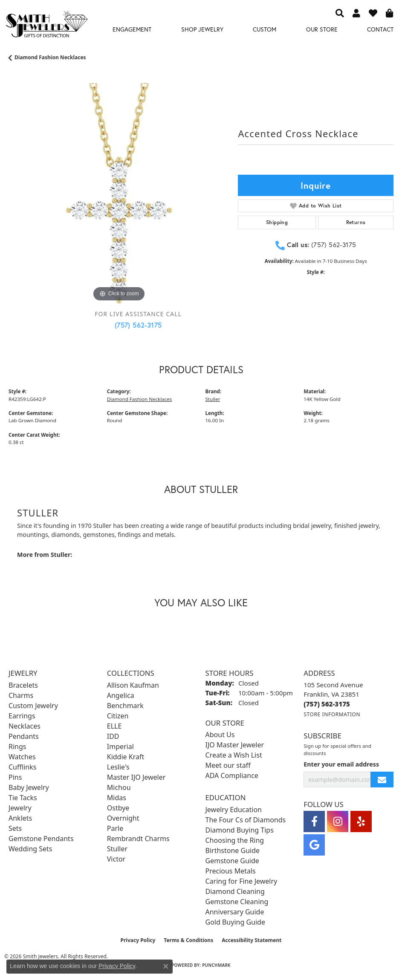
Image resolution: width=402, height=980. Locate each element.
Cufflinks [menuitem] (22, 767)
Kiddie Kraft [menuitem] (126, 757)
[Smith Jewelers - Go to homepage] (46, 26)
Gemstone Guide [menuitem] (232, 861)
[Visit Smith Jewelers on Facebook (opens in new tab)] (314, 821)
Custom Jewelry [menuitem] (33, 706)
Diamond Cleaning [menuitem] (235, 891)
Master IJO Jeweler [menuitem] (136, 777)
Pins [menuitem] (15, 777)
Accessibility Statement (252, 940)
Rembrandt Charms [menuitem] (138, 839)
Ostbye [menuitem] (118, 808)
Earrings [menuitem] (22, 716)
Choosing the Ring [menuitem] (235, 840)
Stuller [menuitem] (117, 849)
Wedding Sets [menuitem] (30, 849)
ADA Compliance (232, 775)
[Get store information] (332, 714)
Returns (356, 222)
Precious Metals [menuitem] (231, 871)
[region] (119, 193)
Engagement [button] (132, 29)
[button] (340, 13)
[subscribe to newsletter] (382, 780)
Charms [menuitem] (21, 695)
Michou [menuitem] (119, 787)
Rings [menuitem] (17, 747)
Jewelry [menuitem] (20, 808)
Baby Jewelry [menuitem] (29, 787)
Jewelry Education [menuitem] (234, 810)
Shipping (277, 222)
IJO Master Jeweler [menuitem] (235, 745)
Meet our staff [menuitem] (228, 765)
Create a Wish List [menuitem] (234, 755)
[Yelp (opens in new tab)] (361, 821)
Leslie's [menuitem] (118, 767)
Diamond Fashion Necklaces (50, 57)
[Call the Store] (327, 704)
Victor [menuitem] (116, 859)
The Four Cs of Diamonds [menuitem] (246, 820)
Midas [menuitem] (117, 798)
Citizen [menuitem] (118, 716)
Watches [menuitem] (22, 757)
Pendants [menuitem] (24, 736)
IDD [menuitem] (113, 736)
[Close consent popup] (166, 966)
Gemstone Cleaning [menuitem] (237, 902)
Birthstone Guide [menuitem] (233, 850)
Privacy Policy (138, 940)
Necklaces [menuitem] (25, 726)
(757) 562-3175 (138, 325)
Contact (380, 29)
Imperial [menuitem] (120, 747)
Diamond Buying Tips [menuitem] (240, 830)
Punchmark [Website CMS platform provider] (216, 965)
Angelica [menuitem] (121, 695)
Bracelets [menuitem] (23, 685)
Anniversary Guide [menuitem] (235, 912)
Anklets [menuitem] (20, 818)
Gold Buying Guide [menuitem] (235, 922)
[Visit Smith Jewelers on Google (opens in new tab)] (314, 845)
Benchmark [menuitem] (125, 706)
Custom (265, 29)
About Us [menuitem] (220, 735)
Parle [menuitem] (115, 828)
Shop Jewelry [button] (202, 29)
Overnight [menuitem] (123, 818)
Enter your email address (341, 764)
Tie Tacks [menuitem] (23, 798)
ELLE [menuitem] (114, 726)
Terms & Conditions (188, 940)
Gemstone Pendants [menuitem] (41, 839)
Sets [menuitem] (15, 828)
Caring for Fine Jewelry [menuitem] (241, 881)
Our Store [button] (322, 29)
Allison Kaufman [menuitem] (133, 685)
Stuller (213, 399)
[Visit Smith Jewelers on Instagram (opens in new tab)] (338, 821)
